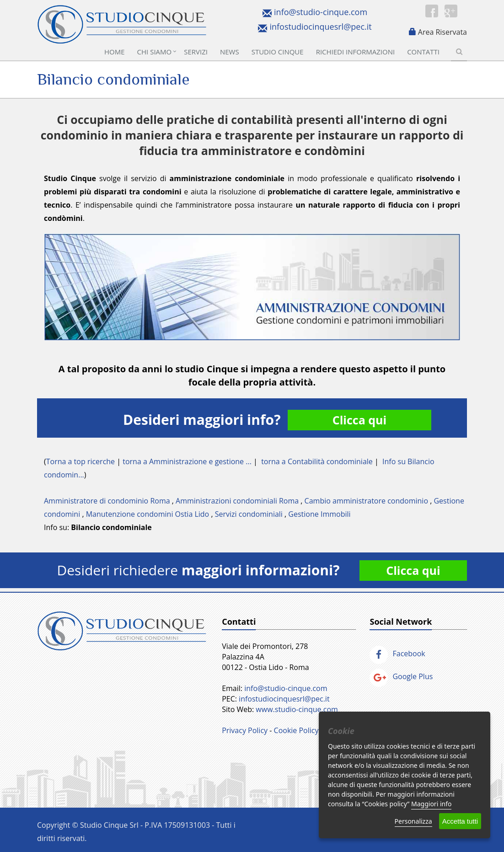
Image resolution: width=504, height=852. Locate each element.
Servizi (196, 52)
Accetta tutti (460, 821)
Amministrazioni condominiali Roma (237, 501)
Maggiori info (431, 804)
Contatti (423, 52)
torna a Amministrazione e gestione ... (187, 461)
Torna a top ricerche (80, 461)
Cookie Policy (296, 730)
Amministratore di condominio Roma (107, 501)
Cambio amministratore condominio (366, 501)
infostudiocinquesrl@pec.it (320, 27)
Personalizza (413, 821)
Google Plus (401, 676)
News (230, 52)
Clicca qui (359, 420)
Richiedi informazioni (356, 52)
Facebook (397, 654)
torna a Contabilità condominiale (317, 461)
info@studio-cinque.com (321, 12)
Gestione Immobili (319, 514)
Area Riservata (442, 32)
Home (115, 52)
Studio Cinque (278, 52)
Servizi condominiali (249, 514)
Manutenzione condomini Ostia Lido (148, 514)
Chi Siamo (155, 52)
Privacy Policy (245, 730)
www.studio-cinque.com (297, 709)
